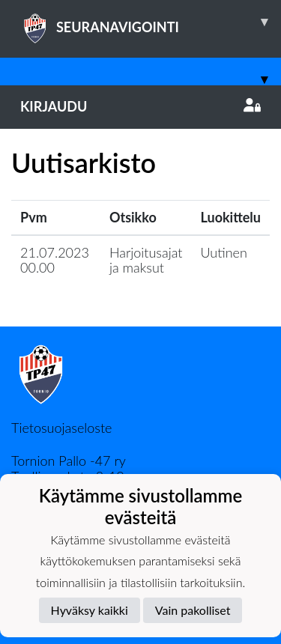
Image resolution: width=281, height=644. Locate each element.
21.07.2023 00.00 (55, 260)
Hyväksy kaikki (90, 610)
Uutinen (224, 252)
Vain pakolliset (193, 610)
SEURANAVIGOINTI (151, 22)
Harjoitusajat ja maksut (146, 260)
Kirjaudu (140, 106)
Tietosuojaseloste (61, 428)
